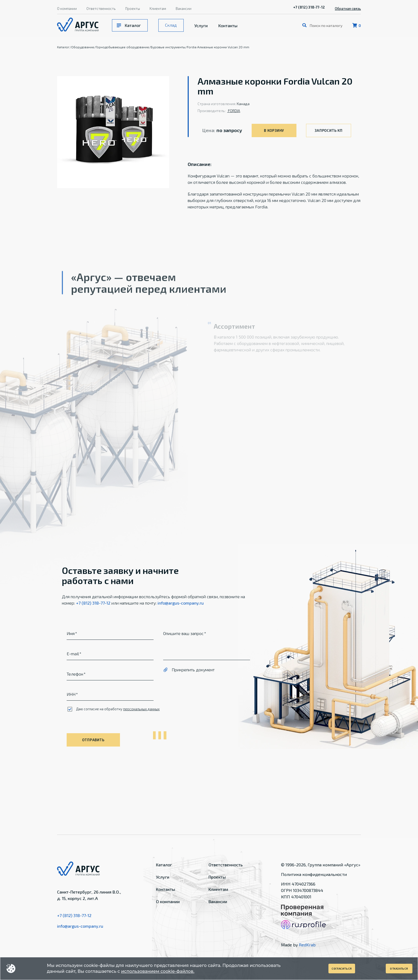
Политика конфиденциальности (314, 874)
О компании (67, 9)
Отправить (93, 740)
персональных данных (141, 709)
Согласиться (342, 969)
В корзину (274, 130)
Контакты (228, 25)
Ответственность (101, 9)
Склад (171, 25)
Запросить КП (328, 130)
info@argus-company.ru (181, 603)
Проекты (133, 9)
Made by (298, 945)
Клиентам (158, 9)
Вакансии (184, 9)
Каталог (133, 25)
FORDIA (234, 111)
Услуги (201, 25)
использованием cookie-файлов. (158, 971)
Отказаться (399, 969)
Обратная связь (348, 9)
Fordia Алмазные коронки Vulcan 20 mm (218, 47)
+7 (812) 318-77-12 (309, 7)
